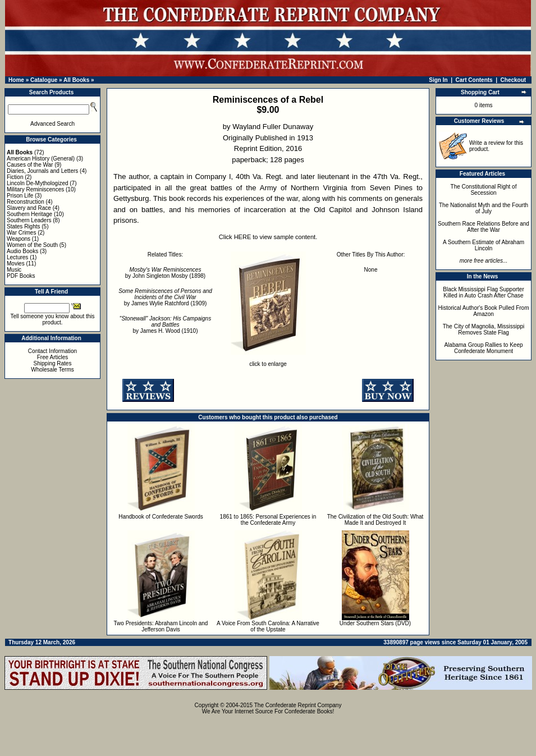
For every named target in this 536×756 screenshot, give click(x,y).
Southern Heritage (29, 214)
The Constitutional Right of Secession (484, 190)
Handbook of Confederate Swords (161, 517)
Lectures (17, 257)
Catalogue (44, 80)
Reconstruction (26, 202)
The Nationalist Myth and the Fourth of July (484, 208)
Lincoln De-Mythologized (38, 183)
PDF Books (21, 276)
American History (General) (41, 159)
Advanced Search (52, 124)
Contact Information (52, 351)
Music (14, 270)
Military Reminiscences (35, 189)
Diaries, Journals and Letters (42, 171)
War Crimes (21, 233)
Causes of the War (30, 165)
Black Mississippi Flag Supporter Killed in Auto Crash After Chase (484, 292)
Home (16, 80)
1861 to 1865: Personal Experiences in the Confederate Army (268, 520)
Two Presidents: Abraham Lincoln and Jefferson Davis (161, 626)
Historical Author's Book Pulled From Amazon (484, 311)
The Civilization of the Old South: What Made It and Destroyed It (375, 520)
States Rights (23, 226)
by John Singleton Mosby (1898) (165, 273)
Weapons (19, 239)
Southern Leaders (29, 220)
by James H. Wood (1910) (165, 325)
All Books (76, 80)
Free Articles (53, 357)
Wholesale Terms (52, 370)
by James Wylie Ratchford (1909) (165, 297)
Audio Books (22, 251)
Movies (16, 264)
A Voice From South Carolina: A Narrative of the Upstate (268, 626)
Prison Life (20, 196)
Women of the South (32, 245)
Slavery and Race (29, 208)
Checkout (514, 80)
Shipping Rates (53, 363)
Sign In (438, 80)
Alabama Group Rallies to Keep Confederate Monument (483, 348)
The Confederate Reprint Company (298, 705)
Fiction (15, 177)
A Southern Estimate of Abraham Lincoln (484, 245)
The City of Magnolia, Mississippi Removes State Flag (484, 329)
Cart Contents (474, 80)
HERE (243, 237)
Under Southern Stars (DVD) (375, 623)
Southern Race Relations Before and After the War (484, 227)
